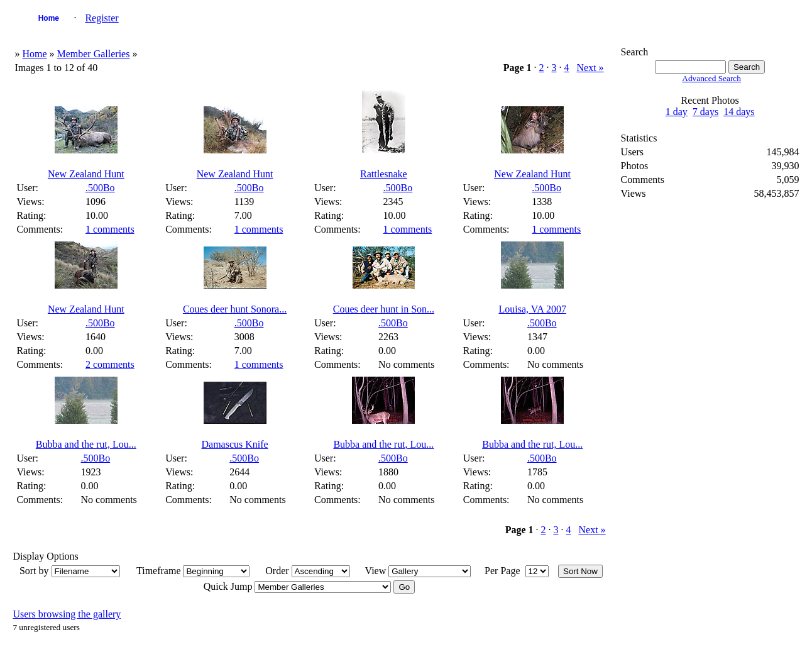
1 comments (110, 229)
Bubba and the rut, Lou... (86, 444)
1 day (677, 112)
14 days (739, 112)
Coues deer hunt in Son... (384, 309)
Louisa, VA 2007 (532, 309)
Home (49, 18)
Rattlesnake (384, 174)
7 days (705, 112)
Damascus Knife (234, 444)
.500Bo (100, 188)
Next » (590, 68)
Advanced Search (711, 78)
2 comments (110, 364)
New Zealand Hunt (86, 174)
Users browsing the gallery (67, 614)
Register (101, 18)
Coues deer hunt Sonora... (235, 309)
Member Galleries (93, 54)
